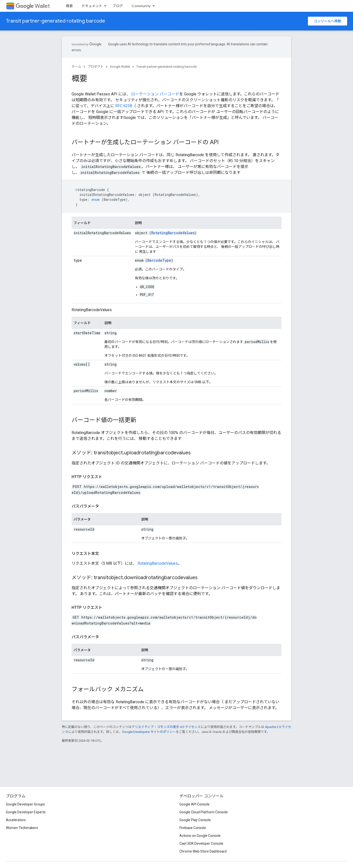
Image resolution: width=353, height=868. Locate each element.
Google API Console (195, 804)
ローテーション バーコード (155, 94)
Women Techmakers (22, 828)
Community (141, 6)
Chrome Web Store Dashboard (203, 851)
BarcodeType (159, 260)
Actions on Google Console (200, 836)
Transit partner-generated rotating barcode (56, 21)
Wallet (33, 6)
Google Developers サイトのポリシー (149, 732)
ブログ (118, 6)
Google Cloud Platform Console (204, 812)
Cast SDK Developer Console (201, 843)
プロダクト (95, 67)
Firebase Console (193, 828)
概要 (69, 6)
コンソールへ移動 (328, 21)
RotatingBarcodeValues (173, 233)
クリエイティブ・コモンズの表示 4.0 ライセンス (166, 727)
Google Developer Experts (26, 812)
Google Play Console (195, 820)
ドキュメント (92, 6)
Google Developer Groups (25, 804)
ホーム (76, 67)
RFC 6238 (124, 106)
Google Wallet (120, 67)
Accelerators (16, 820)
